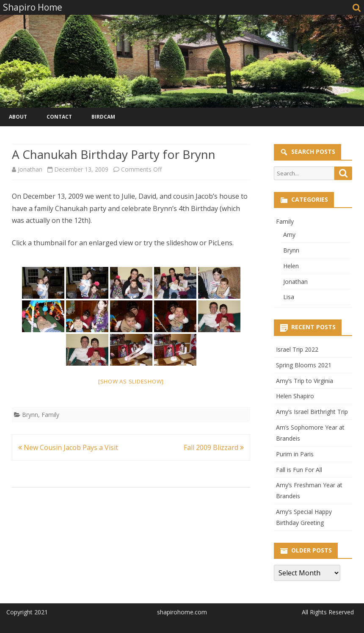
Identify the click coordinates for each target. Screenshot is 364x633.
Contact (59, 117)
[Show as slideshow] (131, 381)
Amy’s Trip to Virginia (305, 381)
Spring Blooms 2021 (304, 365)
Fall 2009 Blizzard (214, 447)
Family (50, 415)
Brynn (30, 415)
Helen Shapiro (295, 396)
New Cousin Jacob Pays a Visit (68, 447)
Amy (289, 235)
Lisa (289, 297)
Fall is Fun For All (299, 470)
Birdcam (103, 117)
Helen (291, 266)
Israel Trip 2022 (297, 349)
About (18, 117)
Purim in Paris (295, 454)
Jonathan (30, 169)
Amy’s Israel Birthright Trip (312, 412)
